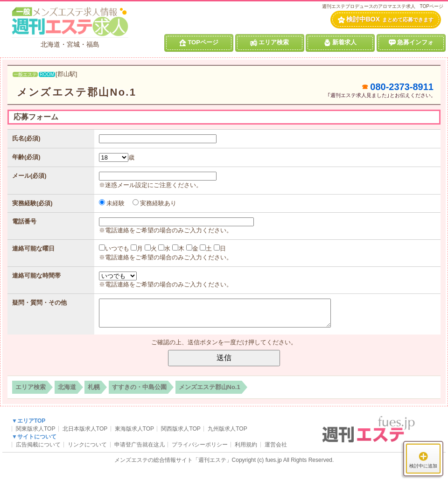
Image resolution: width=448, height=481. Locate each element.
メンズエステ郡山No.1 (77, 92)
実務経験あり (155, 203)
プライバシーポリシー (200, 445)
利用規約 (246, 445)
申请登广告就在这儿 (140, 445)
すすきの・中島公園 (139, 387)
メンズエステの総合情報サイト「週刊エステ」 (173, 460)
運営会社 (276, 445)
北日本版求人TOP (85, 429)
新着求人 (340, 42)
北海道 (67, 387)
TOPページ (199, 42)
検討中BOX (386, 19)
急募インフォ (411, 42)
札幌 (94, 387)
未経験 (112, 203)
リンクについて (87, 445)
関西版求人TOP (181, 429)
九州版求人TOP (227, 429)
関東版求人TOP (35, 429)
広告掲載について (38, 445)
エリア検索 (269, 42)
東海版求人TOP (134, 429)
